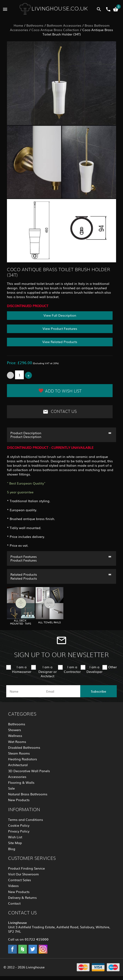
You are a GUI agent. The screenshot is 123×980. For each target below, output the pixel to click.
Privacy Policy (19, 831)
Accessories (17, 777)
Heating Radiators (23, 759)
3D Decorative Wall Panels (29, 771)
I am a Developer (94, 669)
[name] (25, 691)
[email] (61, 691)
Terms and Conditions (26, 819)
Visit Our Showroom (23, 874)
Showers (15, 730)
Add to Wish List (60, 391)
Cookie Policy (19, 825)
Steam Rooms (19, 753)
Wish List (15, 837)
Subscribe (98, 691)
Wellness (15, 736)
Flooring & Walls (21, 782)
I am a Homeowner (22, 669)
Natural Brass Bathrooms (28, 794)
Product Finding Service (26, 868)
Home (18, 25)
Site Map (15, 843)
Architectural (18, 765)
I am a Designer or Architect (48, 671)
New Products (19, 800)
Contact (14, 903)
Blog (12, 849)
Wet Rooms (17, 742)
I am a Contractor (72, 669)
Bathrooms (35, 25)
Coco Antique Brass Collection (55, 30)
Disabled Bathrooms (24, 747)
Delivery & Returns (22, 897)
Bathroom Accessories (64, 25)
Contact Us (60, 412)
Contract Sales (20, 880)
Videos (13, 886)
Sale (11, 788)
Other (112, 667)
